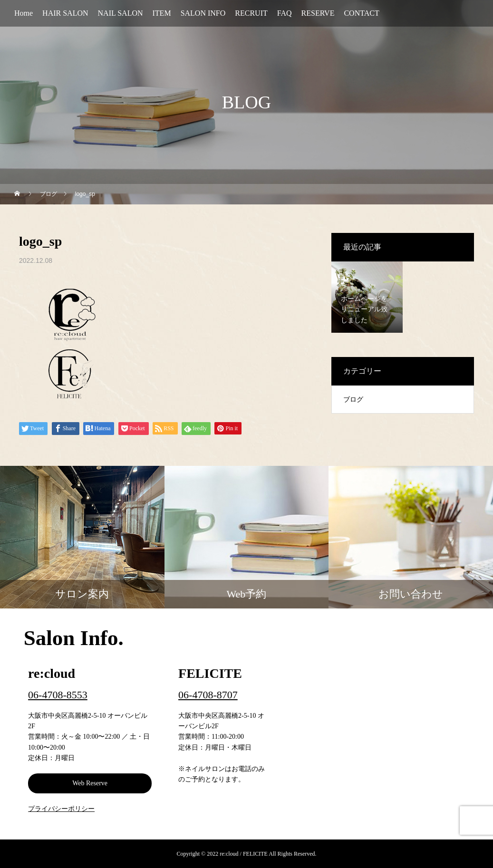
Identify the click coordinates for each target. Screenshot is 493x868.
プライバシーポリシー (61, 809)
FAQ (285, 13)
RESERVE (318, 13)
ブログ (353, 400)
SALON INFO (203, 13)
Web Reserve (90, 783)
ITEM (162, 13)
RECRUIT (251, 13)
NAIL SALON (121, 13)
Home (24, 13)
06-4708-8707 (208, 695)
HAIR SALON (65, 13)
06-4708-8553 (58, 695)
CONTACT (361, 13)
